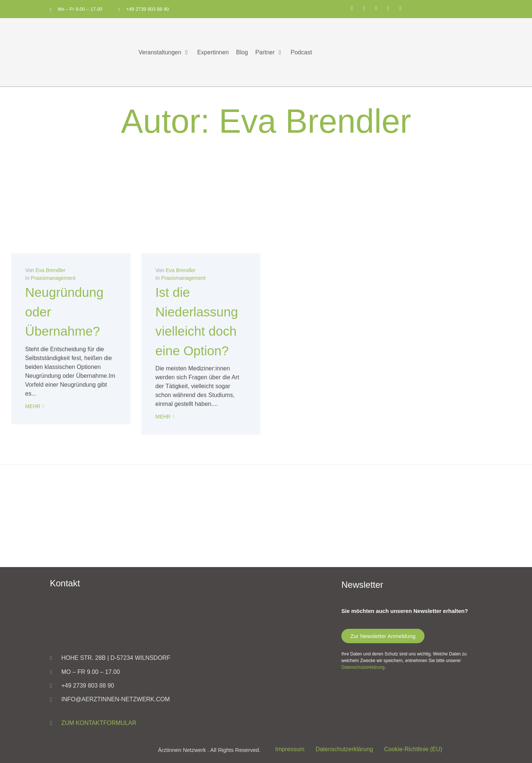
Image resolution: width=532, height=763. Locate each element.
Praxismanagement (53, 278)
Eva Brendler (50, 270)
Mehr (33, 406)
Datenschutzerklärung (363, 667)
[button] (164, 52)
